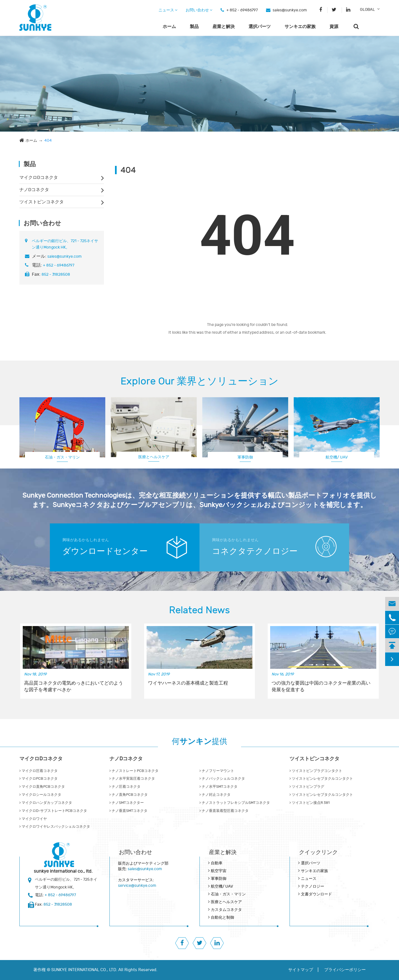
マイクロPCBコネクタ (39, 779)
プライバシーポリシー (345, 970)
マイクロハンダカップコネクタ (46, 803)
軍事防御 (245, 457)
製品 (194, 27)
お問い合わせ (199, 10)
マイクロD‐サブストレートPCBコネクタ (53, 811)
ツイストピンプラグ (307, 787)
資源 (334, 27)
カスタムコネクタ (226, 910)
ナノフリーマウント (217, 771)
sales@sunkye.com (290, 10)
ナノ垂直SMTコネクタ (128, 811)
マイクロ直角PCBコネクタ (42, 787)
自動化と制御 (222, 917)
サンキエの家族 (300, 27)
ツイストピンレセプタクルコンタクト (321, 779)
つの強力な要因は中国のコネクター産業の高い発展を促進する (321, 687)
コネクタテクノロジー (255, 551)
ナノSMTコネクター (127, 803)
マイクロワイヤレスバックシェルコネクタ (55, 827)
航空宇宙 (219, 871)
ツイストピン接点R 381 (310, 803)
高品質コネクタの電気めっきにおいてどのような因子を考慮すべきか (74, 687)
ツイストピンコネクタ (42, 202)
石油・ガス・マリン (62, 457)
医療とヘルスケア (154, 457)
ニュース (168, 10)
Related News (199, 610)
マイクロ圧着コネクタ (39, 771)
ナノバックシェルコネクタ (222, 779)
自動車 (217, 863)
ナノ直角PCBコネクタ (129, 795)
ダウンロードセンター (105, 551)
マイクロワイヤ (33, 819)
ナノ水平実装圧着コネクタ (132, 779)
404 (48, 140)
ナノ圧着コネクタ (125, 787)
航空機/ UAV (337, 457)
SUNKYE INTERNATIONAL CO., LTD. (84, 970)
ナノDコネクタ (34, 190)
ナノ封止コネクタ (215, 795)
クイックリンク (318, 852)
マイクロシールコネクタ (40, 795)
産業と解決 (224, 27)
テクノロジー (313, 886)
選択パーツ (260, 27)
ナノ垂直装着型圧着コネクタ (224, 811)
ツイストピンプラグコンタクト (316, 771)
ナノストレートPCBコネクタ (134, 771)
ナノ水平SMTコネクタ (218, 787)
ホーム (169, 27)
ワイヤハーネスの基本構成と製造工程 (188, 683)
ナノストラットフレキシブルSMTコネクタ (235, 803)
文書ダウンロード (316, 894)
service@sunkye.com (137, 886)
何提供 (199, 742)
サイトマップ (301, 970)
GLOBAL (367, 10)
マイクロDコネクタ (39, 178)
